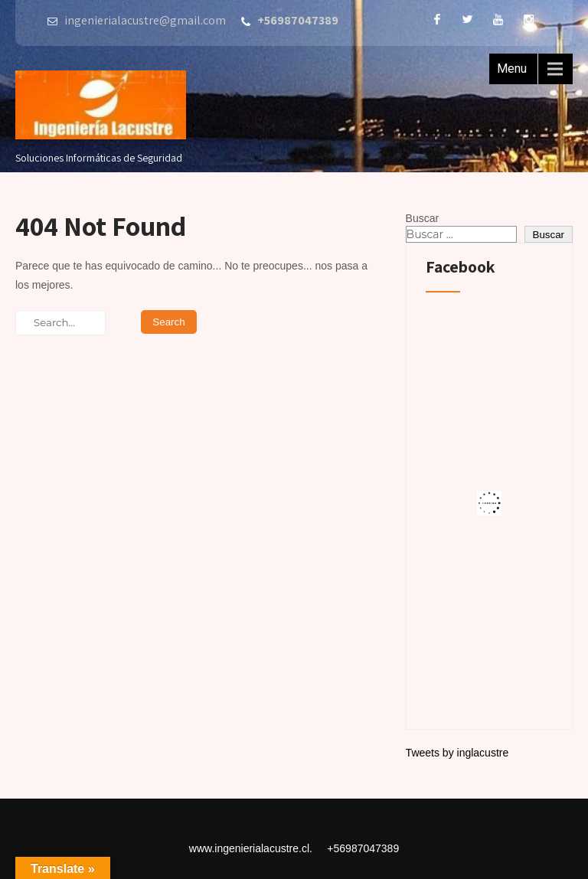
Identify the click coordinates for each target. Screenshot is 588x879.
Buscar (423, 218)
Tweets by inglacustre (457, 753)
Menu (512, 69)
